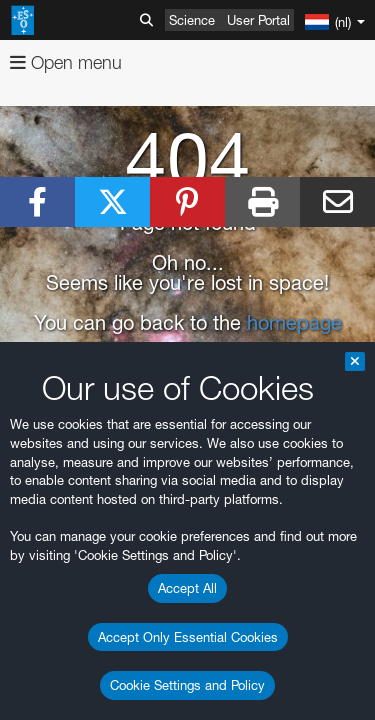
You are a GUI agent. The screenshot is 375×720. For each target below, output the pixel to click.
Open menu (66, 62)
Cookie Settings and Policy (187, 685)
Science (192, 20)
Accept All (187, 588)
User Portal (258, 20)
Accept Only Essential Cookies (188, 637)
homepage (294, 323)
